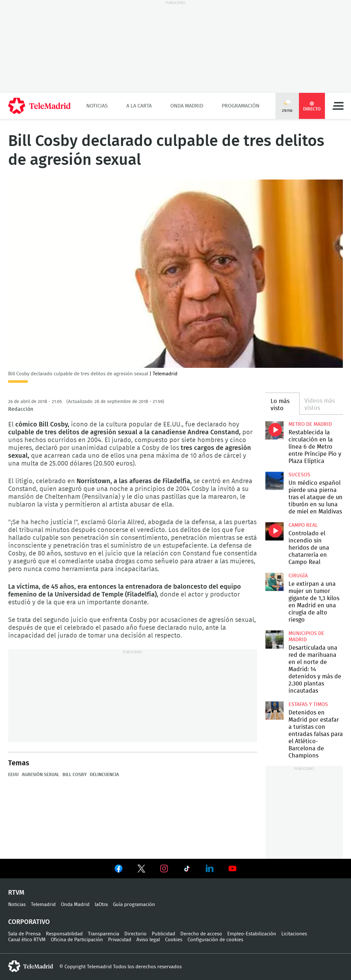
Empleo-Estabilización (252, 934)
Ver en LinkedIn (210, 869)
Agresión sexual (41, 775)
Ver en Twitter (141, 870)
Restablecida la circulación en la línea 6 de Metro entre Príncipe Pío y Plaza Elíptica (274, 430)
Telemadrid (43, 905)
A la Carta (139, 106)
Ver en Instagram (164, 869)
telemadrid (31, 966)
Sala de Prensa (24, 934)
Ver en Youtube (232, 869)
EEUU (13, 775)
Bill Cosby (75, 775)
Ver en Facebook (119, 870)
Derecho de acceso (201, 934)
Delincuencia (104, 775)
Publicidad (163, 934)
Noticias (97, 106)
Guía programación (134, 905)
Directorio (135, 934)
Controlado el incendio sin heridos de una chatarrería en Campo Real (274, 531)
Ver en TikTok (187, 870)
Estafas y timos (308, 704)
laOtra (101, 905)
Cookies (174, 940)
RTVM (16, 893)
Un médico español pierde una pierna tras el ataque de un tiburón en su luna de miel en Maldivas (274, 481)
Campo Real (303, 525)
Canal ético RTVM (27, 940)
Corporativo (29, 922)
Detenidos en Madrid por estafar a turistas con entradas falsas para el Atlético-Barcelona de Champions (274, 711)
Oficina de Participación (77, 940)
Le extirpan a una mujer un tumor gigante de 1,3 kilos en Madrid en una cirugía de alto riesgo (274, 582)
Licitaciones (294, 934)
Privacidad (120, 940)
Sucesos (299, 475)
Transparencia (104, 934)
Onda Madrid (187, 106)
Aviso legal (148, 940)
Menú (338, 106)
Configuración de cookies (215, 940)
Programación (241, 106)
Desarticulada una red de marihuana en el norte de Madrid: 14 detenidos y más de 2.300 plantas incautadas (274, 640)
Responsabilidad (64, 934)
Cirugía (298, 576)
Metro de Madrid (310, 424)
